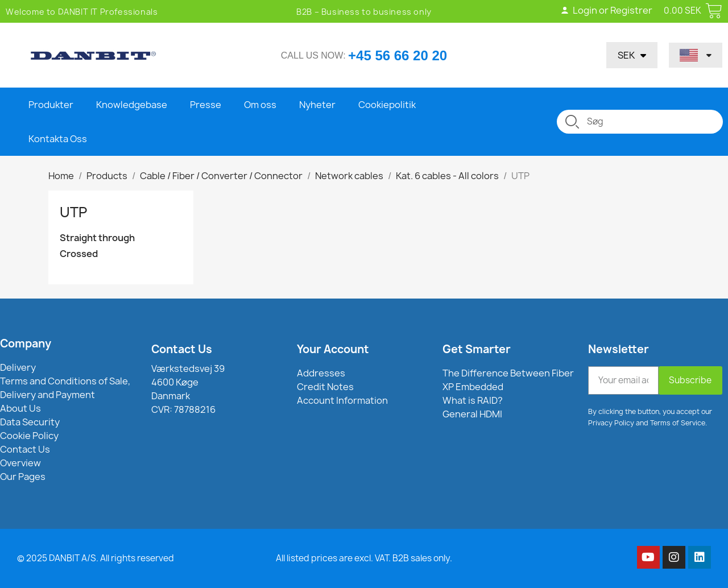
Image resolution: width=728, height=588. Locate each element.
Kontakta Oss (58, 139)
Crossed (79, 254)
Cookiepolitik (387, 105)
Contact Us (182, 349)
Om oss (260, 105)
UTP (73, 212)
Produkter (51, 105)
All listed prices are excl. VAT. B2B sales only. (364, 558)
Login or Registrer (606, 10)
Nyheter (317, 105)
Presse (206, 105)
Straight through (97, 238)
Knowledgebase (132, 105)
